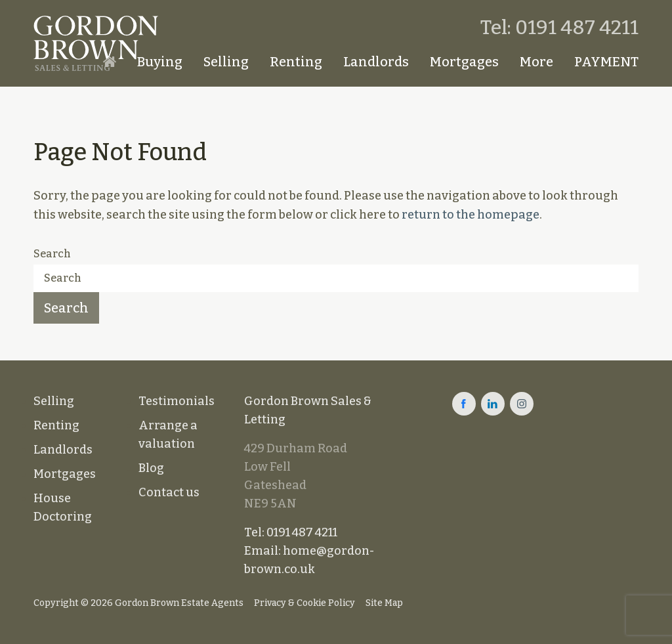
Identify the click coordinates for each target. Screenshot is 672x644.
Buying (160, 62)
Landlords (376, 62)
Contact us (169, 492)
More (536, 62)
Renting (296, 62)
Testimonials (177, 401)
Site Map (384, 603)
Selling (226, 62)
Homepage (110, 62)
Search (52, 254)
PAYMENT (606, 62)
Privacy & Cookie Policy (304, 603)
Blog (151, 468)
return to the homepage (471, 215)
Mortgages (464, 62)
